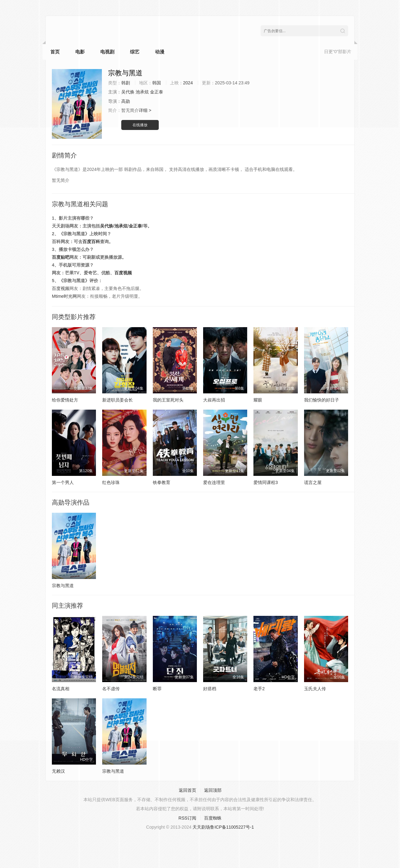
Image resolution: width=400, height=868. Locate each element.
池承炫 (121, 226)
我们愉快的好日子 (322, 400)
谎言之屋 (313, 482)
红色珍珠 (111, 482)
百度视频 (123, 273)
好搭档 (210, 689)
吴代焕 (107, 226)
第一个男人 (63, 482)
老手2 (259, 689)
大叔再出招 (214, 400)
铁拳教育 (162, 482)
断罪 (157, 689)
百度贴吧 (61, 257)
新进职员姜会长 (117, 400)
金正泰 (135, 226)
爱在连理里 (214, 482)
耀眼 (258, 400)
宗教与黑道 (63, 586)
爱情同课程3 (266, 482)
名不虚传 (111, 689)
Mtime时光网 (64, 296)
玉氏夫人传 (315, 689)
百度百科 (91, 242)
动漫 (160, 52)
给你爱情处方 (65, 400)
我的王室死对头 (168, 400)
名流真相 (61, 689)
